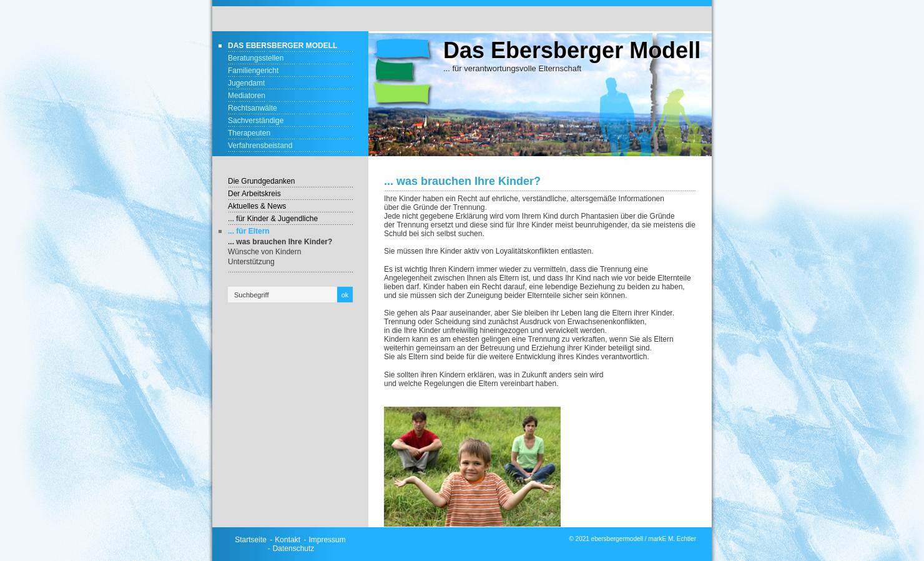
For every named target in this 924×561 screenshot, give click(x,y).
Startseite (251, 540)
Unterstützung (251, 262)
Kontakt (288, 540)
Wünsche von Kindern (264, 252)
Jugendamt (246, 83)
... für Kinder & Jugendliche (273, 219)
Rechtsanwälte (253, 108)
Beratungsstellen (256, 58)
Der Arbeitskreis (254, 194)
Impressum (327, 540)
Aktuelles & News (257, 206)
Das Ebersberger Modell (283, 46)
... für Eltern (249, 231)
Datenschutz (294, 549)
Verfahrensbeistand (260, 146)
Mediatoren (247, 96)
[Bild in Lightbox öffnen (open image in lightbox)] (472, 467)
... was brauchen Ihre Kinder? (280, 242)
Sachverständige (256, 121)
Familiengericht (253, 71)
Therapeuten (249, 133)
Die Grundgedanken (261, 181)
